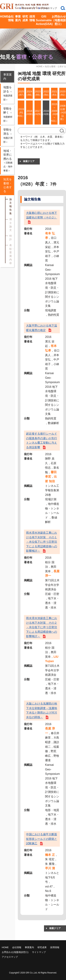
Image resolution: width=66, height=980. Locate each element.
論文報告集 (11, 206)
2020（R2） (63, 93)
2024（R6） (29, 93)
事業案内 (18, 18)
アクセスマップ (49, 8)
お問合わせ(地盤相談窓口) (15, 952)
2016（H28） (46, 113)
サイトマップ (29, 8)
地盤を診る (8, 93)
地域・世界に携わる (8, 161)
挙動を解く (8, 115)
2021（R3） (54, 93)
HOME (4, 17)
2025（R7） (21, 93)
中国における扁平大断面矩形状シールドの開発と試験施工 (42, 839)
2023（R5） (38, 93)
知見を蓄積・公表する (8, 185)
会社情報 (11, 18)
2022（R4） (46, 93)
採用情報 (32, 18)
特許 (11, 238)
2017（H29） (38, 113)
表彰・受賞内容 (11, 254)
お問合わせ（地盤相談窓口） (59, 20)
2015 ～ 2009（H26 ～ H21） (54, 113)
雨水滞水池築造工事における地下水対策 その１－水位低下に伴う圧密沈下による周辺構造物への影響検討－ (42, 542)
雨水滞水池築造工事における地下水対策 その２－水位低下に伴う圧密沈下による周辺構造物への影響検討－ (42, 627)
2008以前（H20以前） (63, 112)
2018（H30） (29, 113)
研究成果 (25, 18)
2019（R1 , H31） (21, 112)
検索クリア (29, 161)
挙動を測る (8, 136)
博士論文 (11, 225)
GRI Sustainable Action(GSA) (44, 20)
